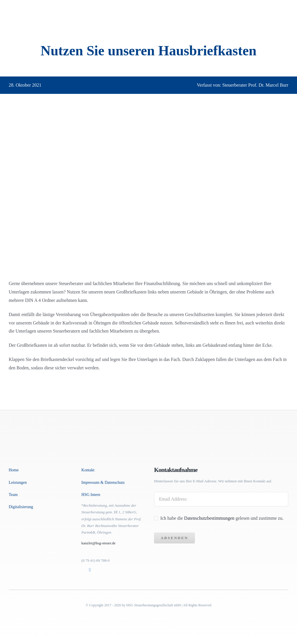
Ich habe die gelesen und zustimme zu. (222, 518)
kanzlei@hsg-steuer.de (99, 543)
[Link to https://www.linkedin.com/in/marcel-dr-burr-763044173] (90, 570)
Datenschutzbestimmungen (210, 518)
